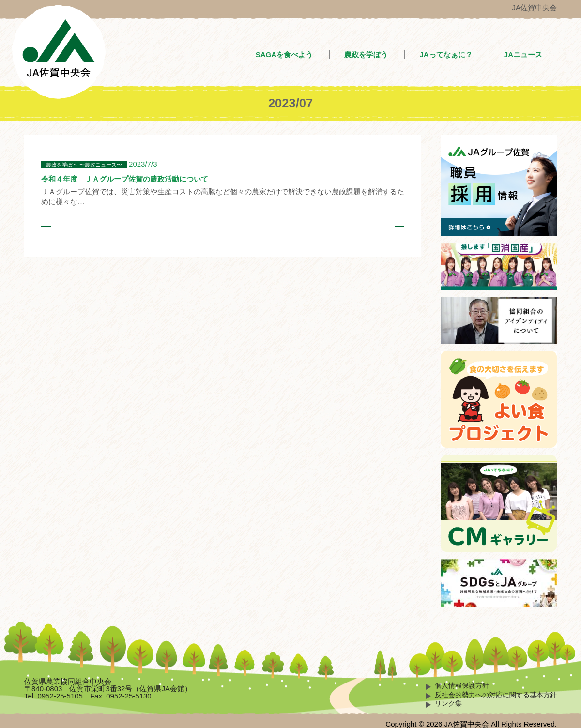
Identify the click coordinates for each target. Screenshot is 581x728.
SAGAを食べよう (284, 54)
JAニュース (523, 54)
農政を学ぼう (366, 54)
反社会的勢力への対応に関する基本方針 (496, 695)
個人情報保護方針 (462, 686)
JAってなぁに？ (446, 54)
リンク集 (448, 704)
